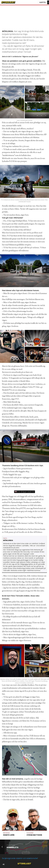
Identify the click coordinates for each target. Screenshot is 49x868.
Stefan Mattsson (34, 835)
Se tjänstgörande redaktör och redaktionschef (20, 858)
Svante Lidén (9, 835)
